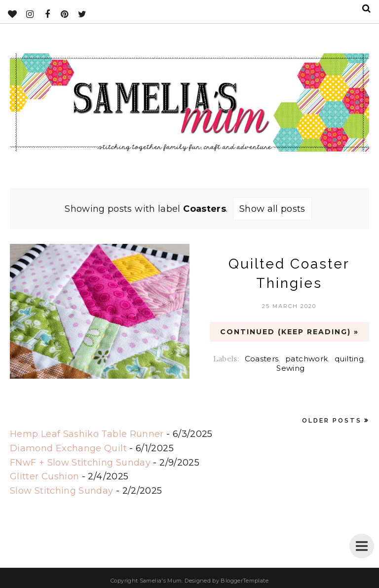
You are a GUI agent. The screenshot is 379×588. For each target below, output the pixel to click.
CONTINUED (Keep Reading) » (289, 332)
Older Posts (332, 420)
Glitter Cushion (44, 476)
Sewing (290, 368)
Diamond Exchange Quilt (68, 448)
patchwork (306, 359)
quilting (349, 359)
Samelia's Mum (161, 581)
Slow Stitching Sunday (62, 491)
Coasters (262, 359)
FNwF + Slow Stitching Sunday (80, 463)
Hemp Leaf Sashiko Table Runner (87, 434)
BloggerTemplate (244, 581)
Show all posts (272, 209)
